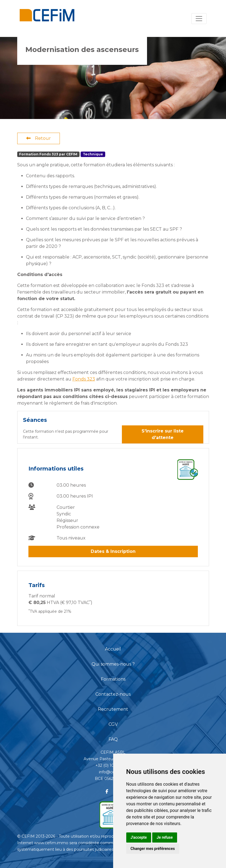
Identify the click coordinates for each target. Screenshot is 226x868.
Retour (39, 138)
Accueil (113, 649)
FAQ (113, 739)
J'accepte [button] (139, 837)
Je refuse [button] (165, 837)
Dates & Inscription (113, 551)
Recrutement (113, 709)
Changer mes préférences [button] (153, 849)
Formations (113, 679)
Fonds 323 (84, 379)
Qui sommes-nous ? (113, 664)
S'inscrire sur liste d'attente (163, 434)
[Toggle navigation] (199, 19)
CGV (113, 724)
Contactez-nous (113, 694)
